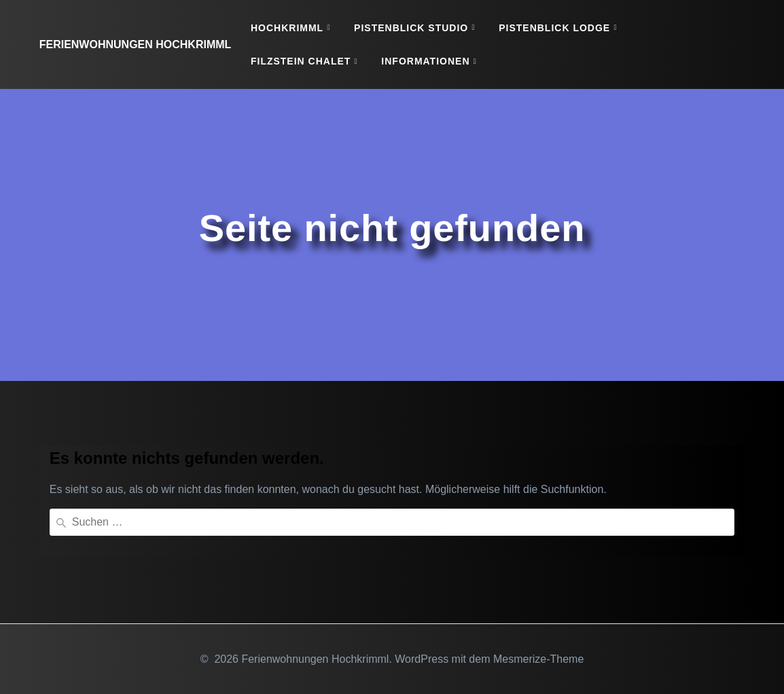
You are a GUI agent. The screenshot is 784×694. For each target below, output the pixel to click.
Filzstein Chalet (301, 61)
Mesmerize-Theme (538, 659)
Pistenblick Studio (411, 28)
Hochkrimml (287, 28)
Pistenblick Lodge (554, 28)
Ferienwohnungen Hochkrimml (136, 45)
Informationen (425, 61)
